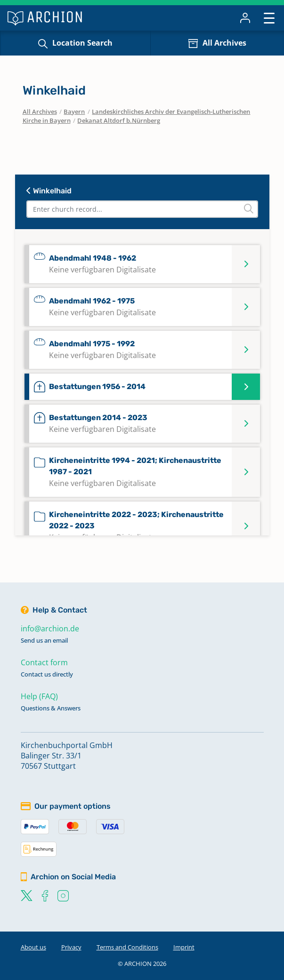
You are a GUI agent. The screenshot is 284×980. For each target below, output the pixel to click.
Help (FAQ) (39, 696)
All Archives (224, 43)
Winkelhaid (49, 191)
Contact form (44, 662)
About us (33, 947)
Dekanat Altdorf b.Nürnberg (119, 120)
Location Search (82, 43)
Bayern (74, 112)
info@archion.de (50, 629)
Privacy (71, 947)
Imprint (184, 947)
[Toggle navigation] (269, 18)
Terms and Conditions (127, 947)
